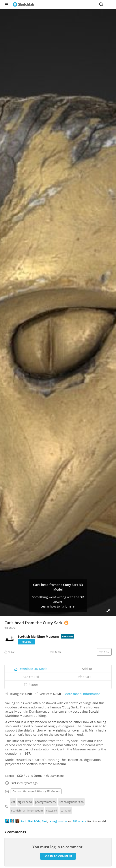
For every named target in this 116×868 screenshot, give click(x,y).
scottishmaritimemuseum (27, 810)
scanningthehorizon (71, 802)
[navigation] (6, 4)
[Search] (101, 4)
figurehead (25, 802)
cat (13, 802)
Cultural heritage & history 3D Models (36, 791)
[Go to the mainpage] (23, 4)
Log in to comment (58, 856)
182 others (79, 821)
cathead (66, 810)
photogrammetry (46, 802)
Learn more (55, 776)
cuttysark (52, 810)
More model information (82, 694)
